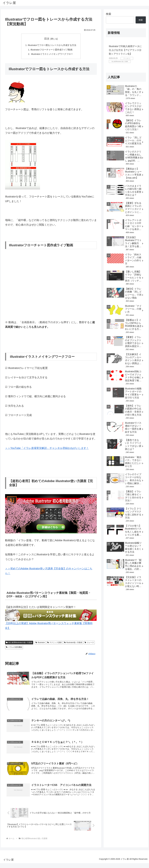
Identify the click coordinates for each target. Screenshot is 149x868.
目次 (47, 39)
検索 (109, 14)
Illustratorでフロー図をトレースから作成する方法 (52, 45)
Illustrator (40, 643)
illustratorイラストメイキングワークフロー (52, 55)
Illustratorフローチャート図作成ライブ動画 (51, 50)
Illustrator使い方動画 (73, 643)
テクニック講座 (54, 643)
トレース (89, 643)
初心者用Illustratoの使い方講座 (19, 643)
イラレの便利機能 (14, 648)
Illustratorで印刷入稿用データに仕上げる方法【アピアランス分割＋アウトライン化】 (125, 50)
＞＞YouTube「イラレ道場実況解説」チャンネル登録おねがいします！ (47, 449)
